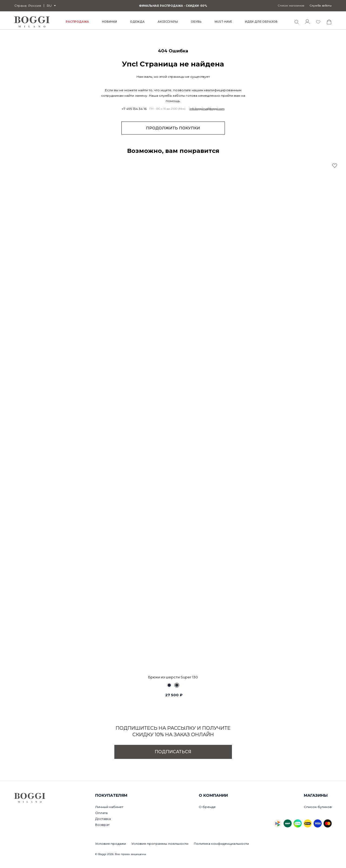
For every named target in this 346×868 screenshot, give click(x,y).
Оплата (101, 813)
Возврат (102, 825)
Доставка (103, 819)
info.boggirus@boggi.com (207, 109)
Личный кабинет (109, 807)
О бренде (207, 807)
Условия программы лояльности (160, 844)
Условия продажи (111, 844)
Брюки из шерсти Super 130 (173, 677)
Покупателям (111, 795)
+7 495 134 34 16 (134, 109)
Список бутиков (318, 807)
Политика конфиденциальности (221, 844)
